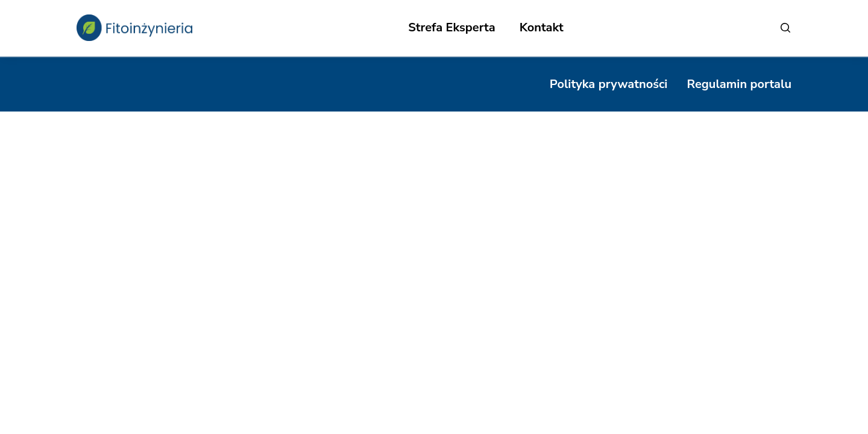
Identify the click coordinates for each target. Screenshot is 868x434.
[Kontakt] (542, 28)
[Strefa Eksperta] (451, 28)
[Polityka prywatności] (609, 84)
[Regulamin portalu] (739, 84)
